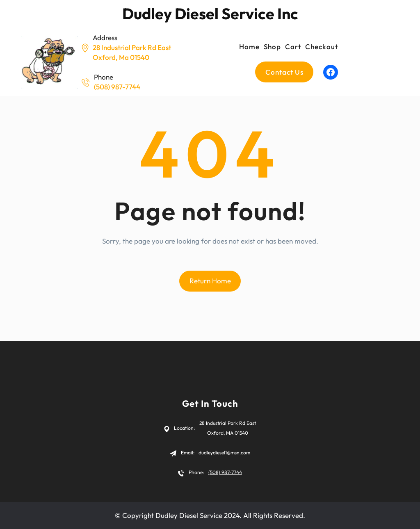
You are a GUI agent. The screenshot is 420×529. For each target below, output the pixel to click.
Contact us (284, 72)
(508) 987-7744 (225, 472)
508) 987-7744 (118, 87)
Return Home (210, 281)
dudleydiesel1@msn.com (224, 453)
